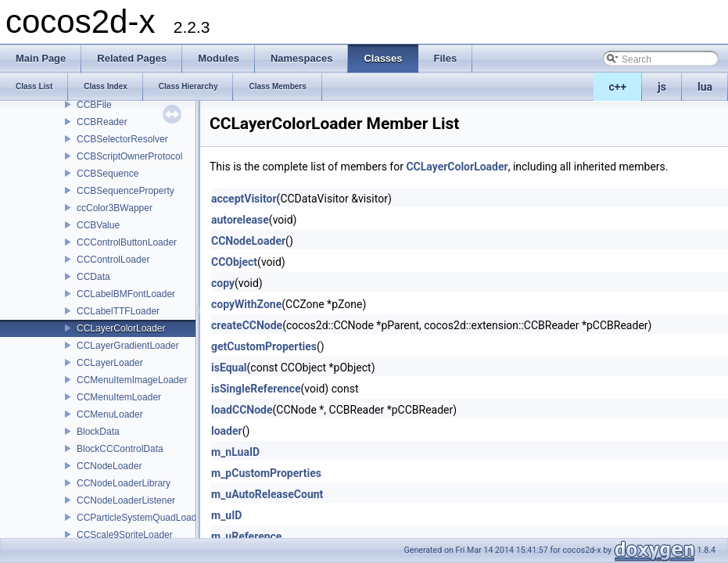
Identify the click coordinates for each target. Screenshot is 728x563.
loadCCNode (242, 410)
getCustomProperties (264, 346)
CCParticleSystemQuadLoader (141, 518)
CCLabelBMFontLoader (126, 294)
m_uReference (246, 536)
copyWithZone (246, 304)
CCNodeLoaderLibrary (124, 483)
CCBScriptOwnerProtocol (129, 156)
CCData (93, 277)
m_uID (226, 515)
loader (227, 431)
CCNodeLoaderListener (126, 500)
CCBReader (102, 122)
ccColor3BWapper (115, 208)
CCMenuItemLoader (119, 397)
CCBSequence (108, 174)
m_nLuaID (235, 452)
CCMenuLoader (110, 414)
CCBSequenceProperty (126, 191)
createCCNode (247, 325)
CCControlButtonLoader (127, 242)
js (662, 87)
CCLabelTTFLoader (118, 311)
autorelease (240, 220)
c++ (618, 87)
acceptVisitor (244, 199)
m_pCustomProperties (266, 473)
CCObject (234, 262)
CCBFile (94, 105)
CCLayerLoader (110, 363)
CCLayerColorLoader (121, 328)
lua (705, 87)
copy (223, 283)
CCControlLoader (113, 260)
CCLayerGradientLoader (128, 346)
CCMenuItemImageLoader (132, 380)
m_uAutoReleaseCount (267, 494)
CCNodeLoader (109, 466)
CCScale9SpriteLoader (125, 535)
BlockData (98, 432)
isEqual (229, 368)
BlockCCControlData (120, 449)
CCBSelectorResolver (122, 139)
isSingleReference (256, 389)
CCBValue (98, 225)
